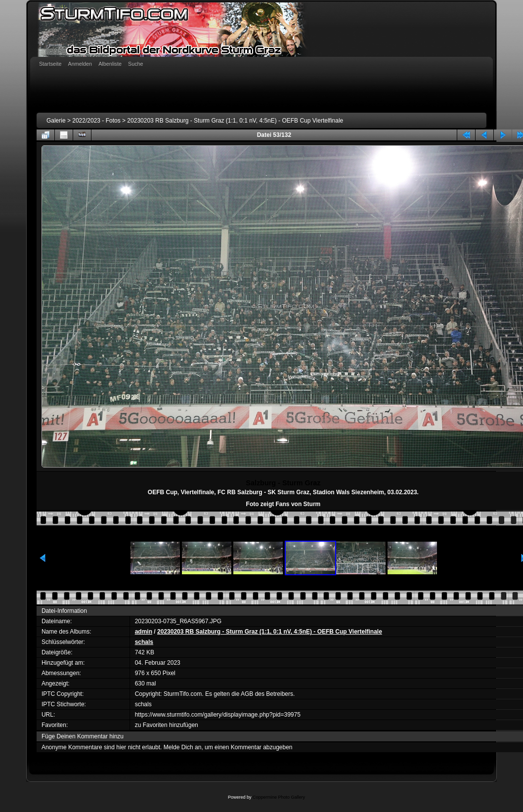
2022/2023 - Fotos (96, 121)
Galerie (56, 121)
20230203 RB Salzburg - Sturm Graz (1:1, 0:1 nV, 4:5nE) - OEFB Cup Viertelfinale (235, 121)
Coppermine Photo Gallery (279, 797)
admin (144, 632)
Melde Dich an (183, 747)
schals (144, 642)
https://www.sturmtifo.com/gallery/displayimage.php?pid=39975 (218, 715)
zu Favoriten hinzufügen (167, 725)
